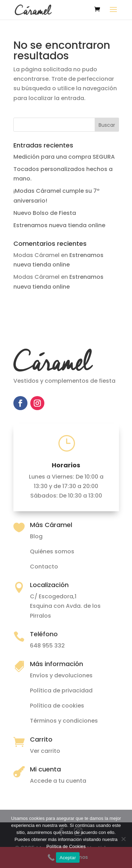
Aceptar (68, 858)
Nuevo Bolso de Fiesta (45, 213)
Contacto (44, 567)
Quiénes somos (52, 551)
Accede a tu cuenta (58, 781)
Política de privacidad (61, 691)
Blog (36, 536)
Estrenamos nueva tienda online (59, 225)
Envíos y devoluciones (61, 675)
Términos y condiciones (64, 721)
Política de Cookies (66, 846)
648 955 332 (47, 646)
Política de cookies (57, 706)
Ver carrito (45, 751)
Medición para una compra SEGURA (64, 157)
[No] (123, 839)
